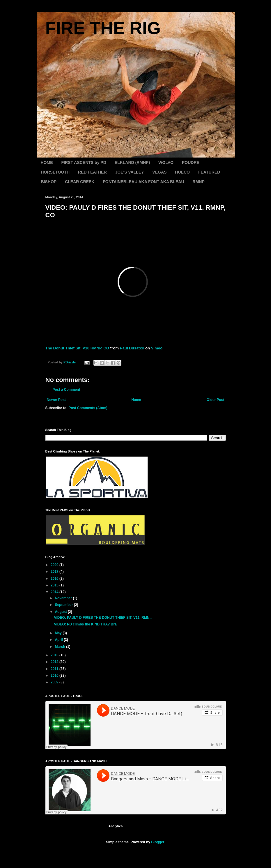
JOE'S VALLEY (130, 172)
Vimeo (157, 348)
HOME (47, 162)
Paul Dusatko (132, 348)
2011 (55, 669)
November (64, 598)
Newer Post (56, 400)
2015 (55, 585)
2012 (55, 662)
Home (136, 400)
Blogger (158, 842)
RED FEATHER (92, 172)
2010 (55, 676)
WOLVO (166, 162)
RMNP (199, 182)
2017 (55, 572)
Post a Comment (67, 390)
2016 (55, 579)
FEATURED (209, 172)
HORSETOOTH (55, 172)
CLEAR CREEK (80, 182)
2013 (55, 655)
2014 (55, 592)
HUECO (182, 172)
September (64, 605)
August (61, 612)
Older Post (216, 400)
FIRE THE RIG (103, 28)
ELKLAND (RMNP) (132, 162)
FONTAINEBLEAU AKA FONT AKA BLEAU (143, 182)
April (59, 640)
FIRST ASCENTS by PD (84, 162)
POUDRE (191, 162)
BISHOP (49, 182)
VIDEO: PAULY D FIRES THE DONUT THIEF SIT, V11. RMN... (103, 618)
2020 (55, 565)
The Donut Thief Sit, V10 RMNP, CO (77, 348)
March (60, 647)
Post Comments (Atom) (88, 408)
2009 (55, 682)
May (59, 633)
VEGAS (159, 172)
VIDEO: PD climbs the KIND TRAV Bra (85, 624)
